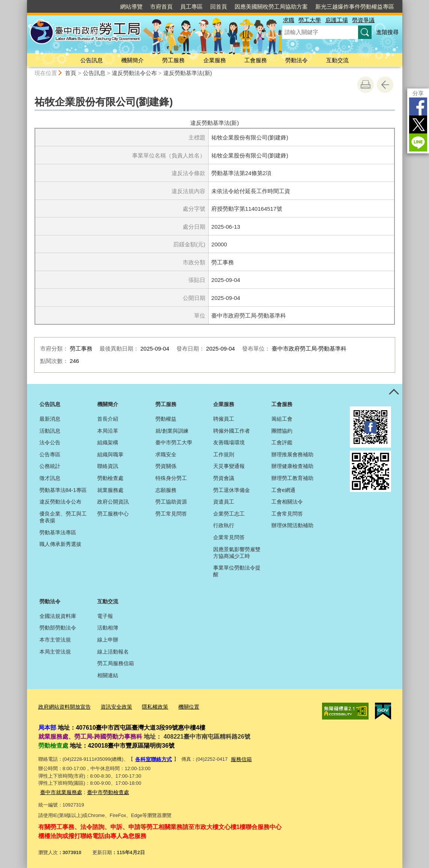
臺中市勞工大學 (174, 442)
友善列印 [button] (366, 85)
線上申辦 (108, 640)
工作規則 (224, 454)
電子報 (105, 616)
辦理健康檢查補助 (292, 466)
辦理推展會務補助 (292, 454)
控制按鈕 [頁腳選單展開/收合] (394, 392)
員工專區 (191, 7)
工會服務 (256, 60)
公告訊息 (92, 60)
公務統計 (50, 466)
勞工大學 (310, 20)
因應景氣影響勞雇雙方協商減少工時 (237, 553)
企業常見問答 (229, 537)
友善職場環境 (229, 442)
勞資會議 (224, 478)
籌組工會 (282, 419)
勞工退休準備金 (232, 490)
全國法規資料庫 (58, 616)
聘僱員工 (224, 419)
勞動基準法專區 (58, 532)
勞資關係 (166, 466)
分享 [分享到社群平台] (418, 93)
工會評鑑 (282, 442)
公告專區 (50, 454)
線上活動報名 (113, 652)
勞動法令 (297, 60)
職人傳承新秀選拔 (60, 544)
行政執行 (224, 525)
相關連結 (108, 675)
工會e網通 (283, 490)
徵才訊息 (50, 478)
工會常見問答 (287, 514)
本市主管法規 (55, 640)
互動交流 (337, 60)
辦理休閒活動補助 (292, 525)
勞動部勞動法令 (58, 628)
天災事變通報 (229, 466)
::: (24, 3)
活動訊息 (50, 431)
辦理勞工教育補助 (292, 478)
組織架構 (108, 442)
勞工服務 (173, 60)
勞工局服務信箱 (116, 663)
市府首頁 (161, 7)
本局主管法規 (55, 652)
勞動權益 (166, 419)
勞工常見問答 (171, 514)
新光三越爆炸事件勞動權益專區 (355, 7)
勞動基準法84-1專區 (63, 490)
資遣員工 (224, 502)
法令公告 (50, 442)
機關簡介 (132, 60)
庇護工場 (337, 20)
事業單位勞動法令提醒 (237, 571)
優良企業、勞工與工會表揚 (63, 517)
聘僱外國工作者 (232, 431)
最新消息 (50, 419)
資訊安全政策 (111, 706)
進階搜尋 (387, 32)
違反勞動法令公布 (134, 73)
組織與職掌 (110, 454)
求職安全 (166, 454)
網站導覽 (131, 7)
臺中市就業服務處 (60, 789)
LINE (418, 142)
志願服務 (166, 490)
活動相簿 (108, 628)
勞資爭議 (363, 20)
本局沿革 (108, 431)
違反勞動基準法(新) (188, 73)
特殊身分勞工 (171, 478)
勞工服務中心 (113, 514)
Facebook (418, 106)
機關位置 (180, 706)
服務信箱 (238, 758)
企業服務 (215, 60)
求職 (289, 20)
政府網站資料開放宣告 (63, 706)
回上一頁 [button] (385, 85)
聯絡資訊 (108, 466)
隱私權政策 (148, 706)
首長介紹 (108, 419)
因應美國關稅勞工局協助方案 (271, 7)
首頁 (71, 73)
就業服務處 (110, 490)
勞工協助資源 (171, 502)
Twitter (418, 124)
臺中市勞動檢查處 (104, 789)
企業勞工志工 (229, 514)
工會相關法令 (287, 502)
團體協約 (282, 431)
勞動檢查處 (110, 478)
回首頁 (219, 7)
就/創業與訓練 (172, 431)
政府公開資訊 (113, 502)
